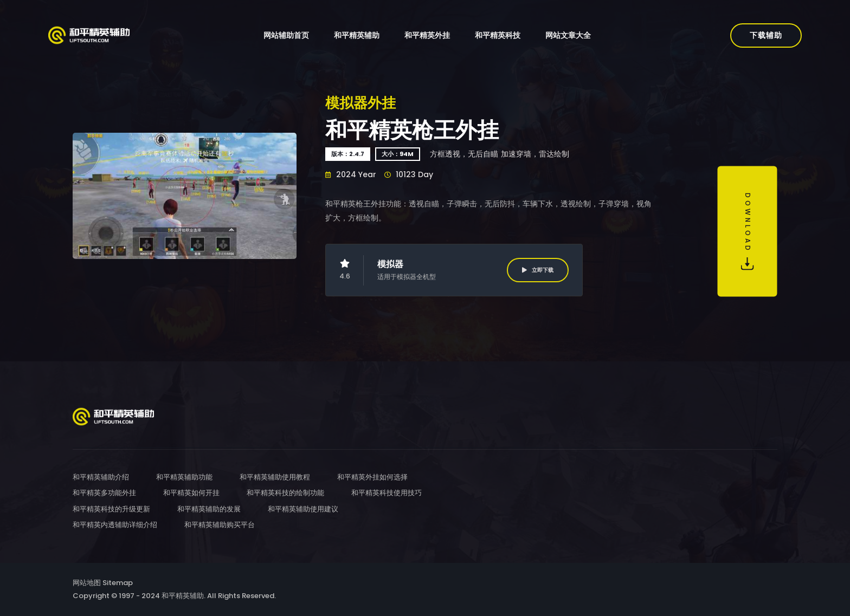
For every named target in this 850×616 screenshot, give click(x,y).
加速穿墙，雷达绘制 (535, 154)
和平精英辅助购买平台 (220, 525)
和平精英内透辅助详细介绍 (115, 525)
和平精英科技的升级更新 (111, 509)
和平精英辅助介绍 (101, 477)
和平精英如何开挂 (191, 493)
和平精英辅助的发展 (209, 509)
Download (748, 232)
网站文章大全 (568, 35)
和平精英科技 (498, 35)
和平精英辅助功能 (184, 477)
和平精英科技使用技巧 (387, 493)
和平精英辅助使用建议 (303, 509)
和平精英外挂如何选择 (372, 477)
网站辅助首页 (286, 35)
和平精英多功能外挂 (104, 493)
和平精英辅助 (357, 35)
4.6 (345, 270)
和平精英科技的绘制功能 (285, 493)
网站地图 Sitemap (103, 583)
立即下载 (538, 270)
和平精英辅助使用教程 (275, 477)
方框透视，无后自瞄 (464, 154)
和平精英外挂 (427, 35)
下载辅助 (766, 35)
